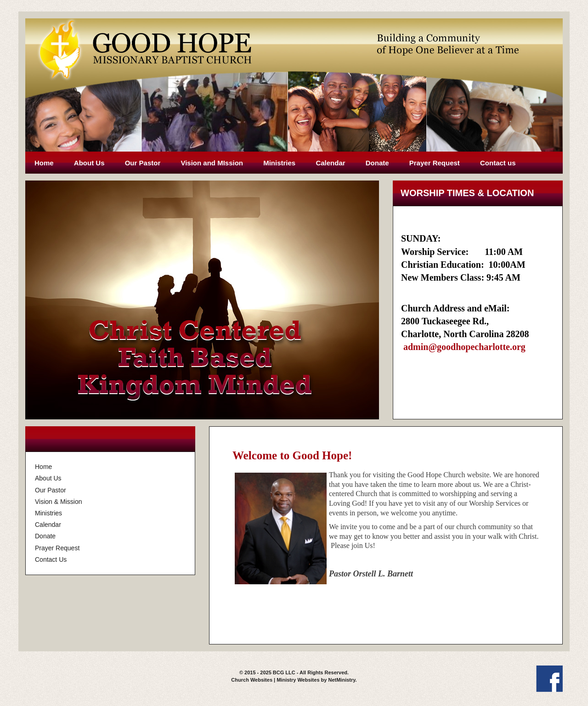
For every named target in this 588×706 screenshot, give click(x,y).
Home (44, 163)
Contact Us (51, 559)
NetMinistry (342, 680)
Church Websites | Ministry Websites (276, 680)
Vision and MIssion (212, 163)
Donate (377, 163)
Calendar (330, 163)
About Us (89, 163)
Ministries (279, 163)
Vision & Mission (58, 502)
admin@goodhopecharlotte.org (464, 347)
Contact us (498, 163)
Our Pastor (143, 163)
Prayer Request (435, 163)
